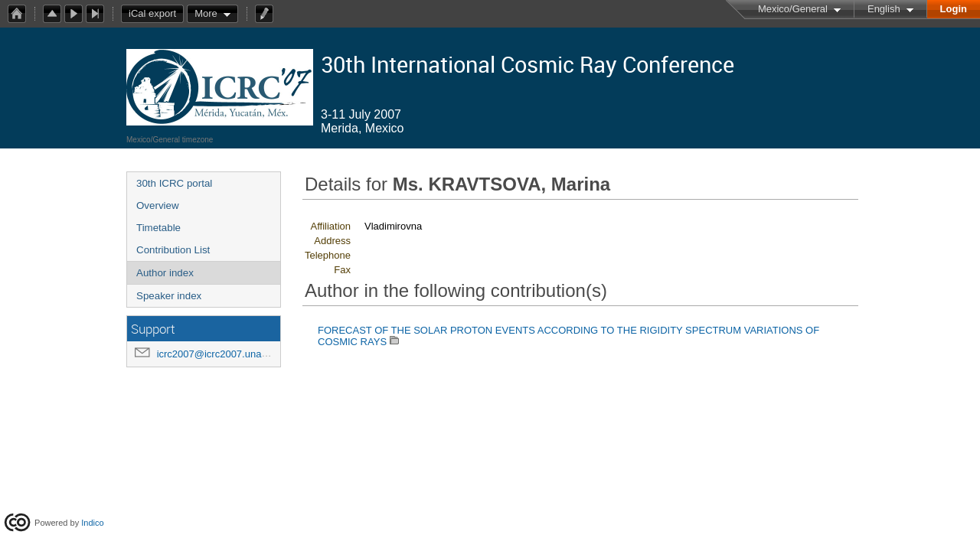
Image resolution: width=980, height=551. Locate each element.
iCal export (156, 14)
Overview (158, 205)
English (884, 9)
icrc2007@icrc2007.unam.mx (222, 354)
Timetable (158, 228)
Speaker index (169, 296)
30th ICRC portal (174, 183)
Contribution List (173, 250)
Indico (92, 523)
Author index (165, 273)
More (206, 13)
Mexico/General (793, 9)
